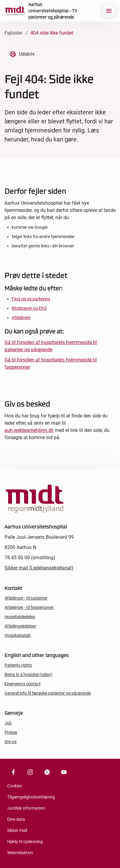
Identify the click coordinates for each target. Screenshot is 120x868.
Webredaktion (20, 853)
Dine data (16, 819)
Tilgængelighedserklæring (31, 797)
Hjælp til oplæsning (25, 842)
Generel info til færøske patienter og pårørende (48, 693)
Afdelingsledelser (20, 626)
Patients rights (18, 665)
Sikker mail (17, 830)
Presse (11, 732)
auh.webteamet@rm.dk (29, 430)
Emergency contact (23, 684)
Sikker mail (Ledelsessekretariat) (39, 568)
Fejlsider (13, 33)
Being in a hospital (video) (28, 674)
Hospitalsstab (18, 635)
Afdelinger (21, 318)
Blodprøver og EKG (29, 308)
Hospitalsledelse (20, 617)
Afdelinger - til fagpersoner (29, 607)
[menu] (109, 11)
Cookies (15, 786)
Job (8, 723)
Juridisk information (26, 808)
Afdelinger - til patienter (26, 598)
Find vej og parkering (31, 299)
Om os (11, 742)
